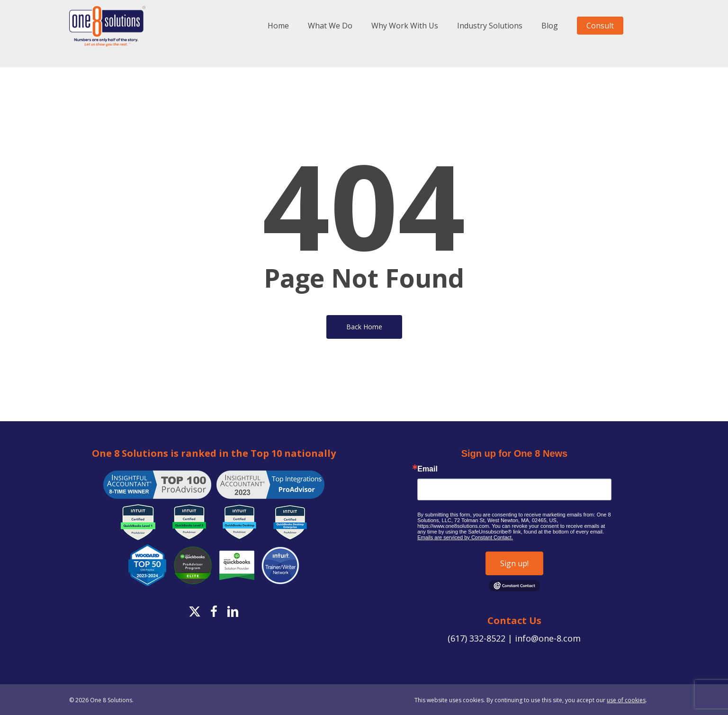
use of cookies (626, 700)
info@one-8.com (548, 638)
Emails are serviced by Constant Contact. (465, 537)
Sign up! (514, 563)
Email (427, 469)
